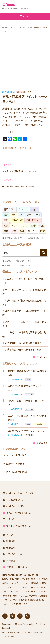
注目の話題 (17, 220)
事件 (6, 231)
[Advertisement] (25, 62)
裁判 (22, 231)
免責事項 (9, 548)
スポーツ (23, 209)
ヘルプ (8, 535)
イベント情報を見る (16, 455)
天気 (6, 215)
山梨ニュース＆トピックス (18, 493)
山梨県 (34, 209)
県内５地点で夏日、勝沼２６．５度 (23, 350)
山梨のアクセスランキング (20, 364)
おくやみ (32, 231)
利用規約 (9, 541)
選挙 (33, 226)
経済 (6, 220)
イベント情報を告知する (17, 513)
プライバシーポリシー (16, 554)
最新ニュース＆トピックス (20, 272)
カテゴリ (9, 519)
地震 (6, 226)
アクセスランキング (14, 500)
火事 (14, 231)
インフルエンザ (20, 226)
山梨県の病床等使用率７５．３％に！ (27, 431)
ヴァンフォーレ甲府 (30, 215)
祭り (29, 92)
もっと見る (42, 357)
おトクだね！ (21, 92)
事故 (41, 226)
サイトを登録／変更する (17, 526)
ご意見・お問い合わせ (16, 567)
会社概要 (9, 561)
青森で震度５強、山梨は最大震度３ (23, 343)
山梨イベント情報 (13, 506)
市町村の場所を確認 (16, 472)
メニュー (25, 16)
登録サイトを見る (15, 464)
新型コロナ (9, 209)
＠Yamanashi (10, 4)
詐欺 (43, 231)
